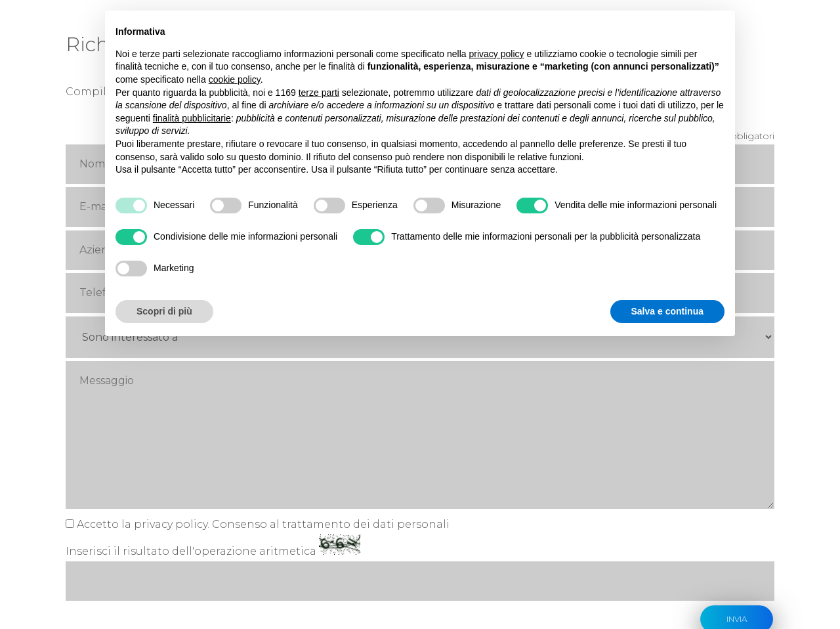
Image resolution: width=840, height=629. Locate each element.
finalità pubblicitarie (192, 118)
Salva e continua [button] (667, 311)
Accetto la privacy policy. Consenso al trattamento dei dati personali (263, 438)
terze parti (319, 93)
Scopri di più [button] (164, 311)
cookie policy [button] (235, 79)
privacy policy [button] (497, 54)
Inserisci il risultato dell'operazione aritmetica (191, 465)
